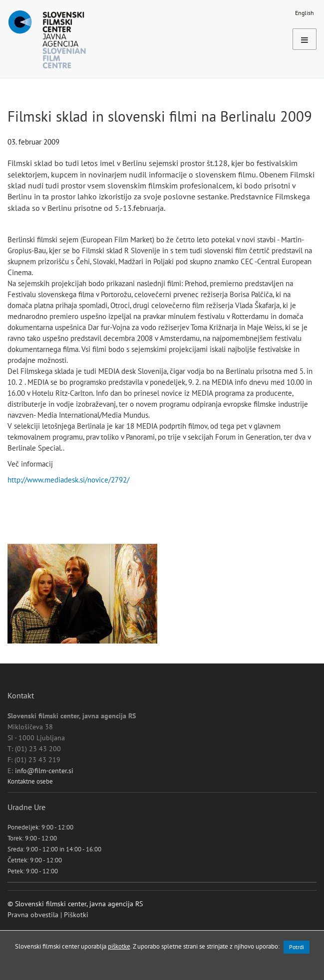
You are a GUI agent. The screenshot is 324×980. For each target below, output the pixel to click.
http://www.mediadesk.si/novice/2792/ (68, 480)
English (305, 13)
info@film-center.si (44, 771)
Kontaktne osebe (30, 781)
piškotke (119, 946)
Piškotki (76, 915)
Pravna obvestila (33, 915)
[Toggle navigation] (305, 39)
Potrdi (297, 947)
